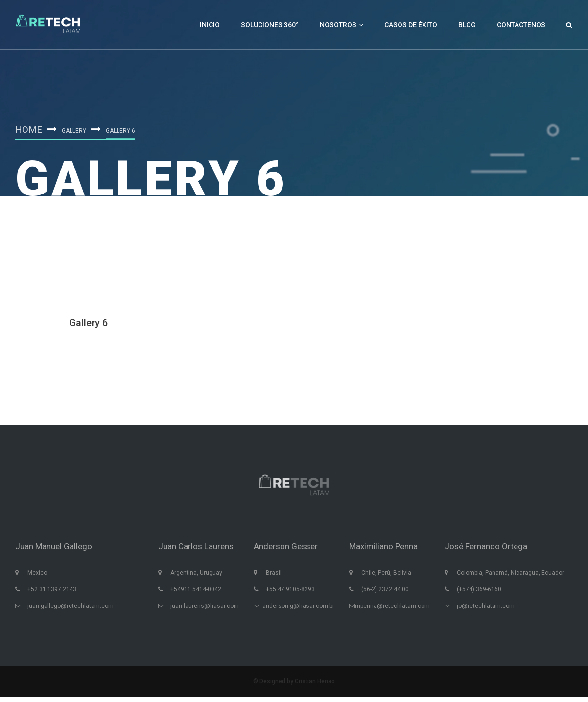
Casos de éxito (411, 25)
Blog (467, 25)
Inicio (210, 25)
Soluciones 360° (270, 25)
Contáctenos (521, 25)
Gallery (75, 130)
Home (29, 129)
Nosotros (341, 25)
